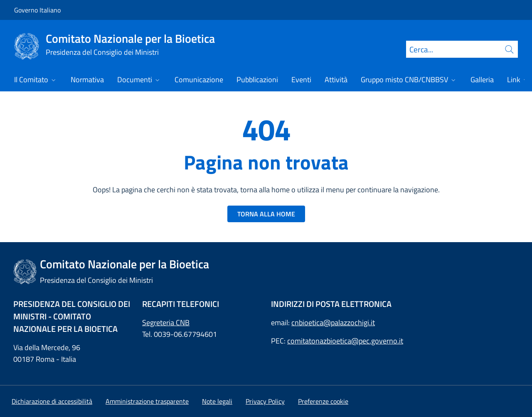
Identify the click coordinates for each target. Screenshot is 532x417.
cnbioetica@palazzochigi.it (333, 323)
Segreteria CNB (166, 323)
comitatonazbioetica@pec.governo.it (345, 341)
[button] (323, 401)
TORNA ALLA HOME (266, 214)
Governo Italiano (37, 10)
